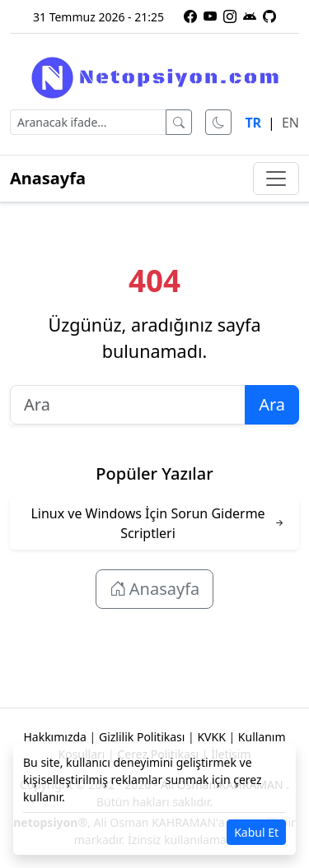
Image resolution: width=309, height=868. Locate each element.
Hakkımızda (55, 737)
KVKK (211, 737)
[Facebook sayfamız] (190, 16)
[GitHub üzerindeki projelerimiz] (269, 16)
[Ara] (179, 122)
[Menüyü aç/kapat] (276, 179)
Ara (272, 404)
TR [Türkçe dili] (253, 123)
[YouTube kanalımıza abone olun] (210, 16)
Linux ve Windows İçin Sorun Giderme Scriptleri (147, 523)
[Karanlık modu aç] (218, 122)
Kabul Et (256, 832)
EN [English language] (290, 123)
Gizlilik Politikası (142, 737)
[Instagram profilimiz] (230, 16)
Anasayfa (48, 178)
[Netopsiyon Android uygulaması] (250, 16)
